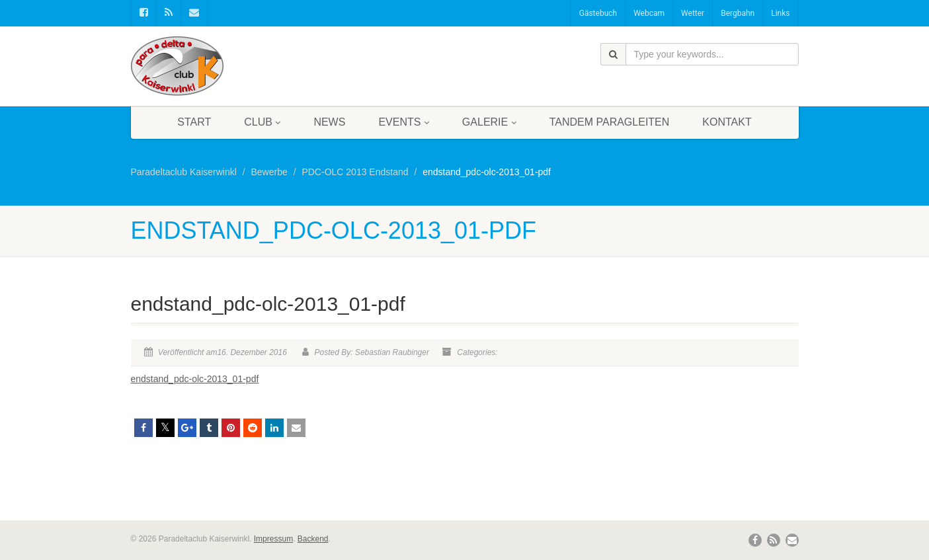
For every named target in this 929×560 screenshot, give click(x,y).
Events (403, 122)
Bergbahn (738, 13)
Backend (313, 539)
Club (262, 122)
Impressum (273, 539)
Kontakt (727, 122)
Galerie (489, 122)
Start (194, 122)
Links (780, 13)
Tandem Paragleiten (610, 122)
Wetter (693, 13)
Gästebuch (598, 13)
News (329, 122)
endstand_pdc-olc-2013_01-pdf (195, 379)
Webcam (649, 13)
